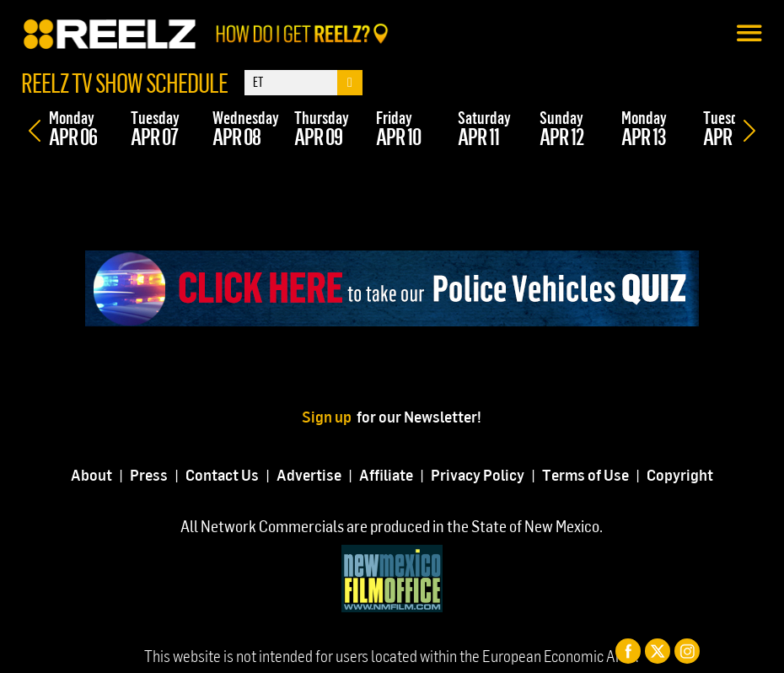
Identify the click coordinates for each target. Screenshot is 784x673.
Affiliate (386, 474)
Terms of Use (585, 474)
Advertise (309, 474)
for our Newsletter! (419, 416)
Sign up (329, 416)
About (91, 474)
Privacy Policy (478, 474)
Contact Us (222, 474)
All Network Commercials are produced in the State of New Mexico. (392, 526)
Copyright (680, 474)
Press (149, 474)
